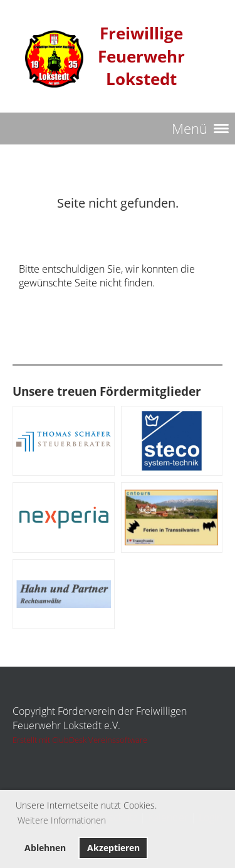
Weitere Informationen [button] (62, 820)
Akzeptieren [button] (113, 848)
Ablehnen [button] (45, 848)
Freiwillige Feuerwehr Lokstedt (141, 56)
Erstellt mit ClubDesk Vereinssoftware (80, 740)
